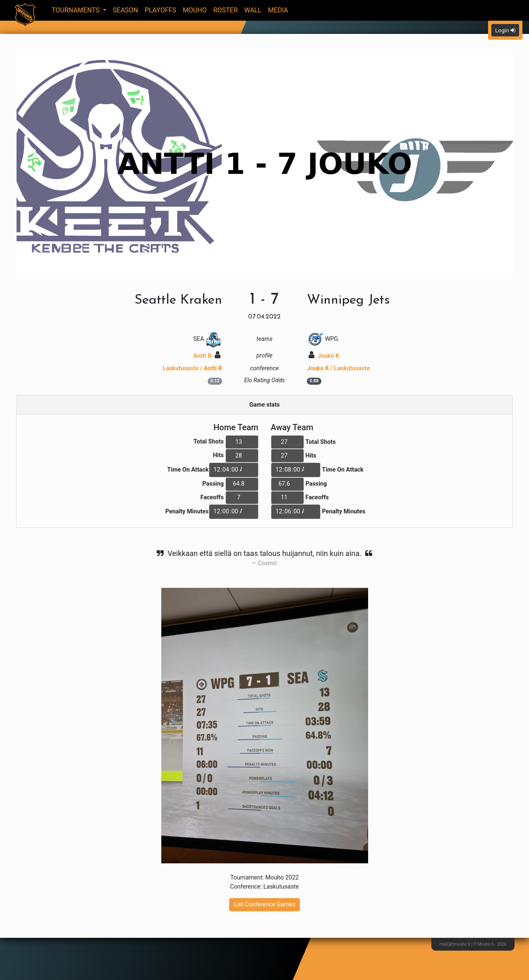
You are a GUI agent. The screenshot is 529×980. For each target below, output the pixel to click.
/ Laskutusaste (338, 368)
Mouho (195, 10)
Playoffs (160, 10)
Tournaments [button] (77, 10)
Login (505, 30)
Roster (226, 10)
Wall (253, 10)
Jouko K (324, 356)
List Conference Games (264, 905)
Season (126, 10)
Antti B (207, 356)
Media (278, 10)
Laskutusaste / (192, 368)
